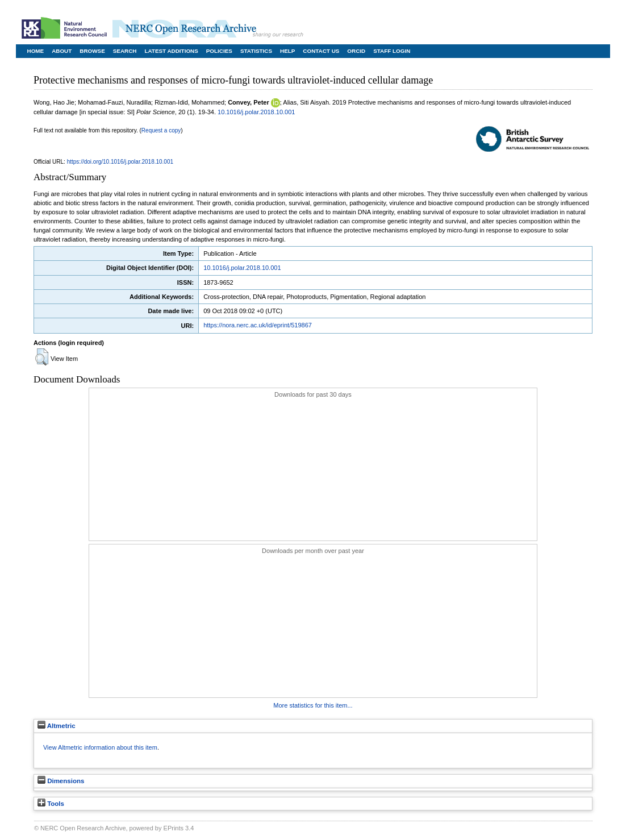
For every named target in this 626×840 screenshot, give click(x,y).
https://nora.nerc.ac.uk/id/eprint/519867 (258, 325)
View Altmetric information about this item (100, 747)
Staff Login (392, 51)
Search (125, 51)
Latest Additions (171, 51)
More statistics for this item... (313, 705)
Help (287, 51)
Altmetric (57, 726)
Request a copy (161, 130)
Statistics (256, 51)
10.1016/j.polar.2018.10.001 (256, 112)
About (62, 51)
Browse (92, 51)
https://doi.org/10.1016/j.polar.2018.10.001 (120, 162)
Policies (219, 51)
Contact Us (321, 51)
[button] (42, 357)
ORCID (356, 51)
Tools (51, 804)
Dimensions (61, 781)
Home (36, 51)
